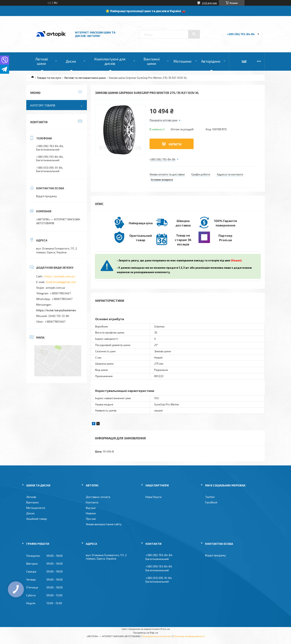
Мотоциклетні (36, 508)
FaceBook (211, 502)
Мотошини (182, 61)
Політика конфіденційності (189, 636)
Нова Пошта (153, 497)
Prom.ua (165, 629)
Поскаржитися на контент (157, 636)
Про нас (91, 519)
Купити (175, 144)
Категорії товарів (43, 105)
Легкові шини (42, 61)
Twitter (210, 497)
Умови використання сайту (104, 524)
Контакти (92, 502)
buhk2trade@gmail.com (61, 282)
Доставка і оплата (98, 497)
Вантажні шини (152, 61)
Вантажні (32, 502)
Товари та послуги (49, 78)
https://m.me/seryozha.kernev (56, 310)
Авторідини (211, 61)
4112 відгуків (209, 3)
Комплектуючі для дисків (110, 61)
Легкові (31, 497)
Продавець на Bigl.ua (146, 632)
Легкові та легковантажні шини (85, 78)
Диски (71, 61)
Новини (91, 513)
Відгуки (91, 508)
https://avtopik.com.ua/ (60, 276)
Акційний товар (37, 519)
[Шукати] (194, 34)
